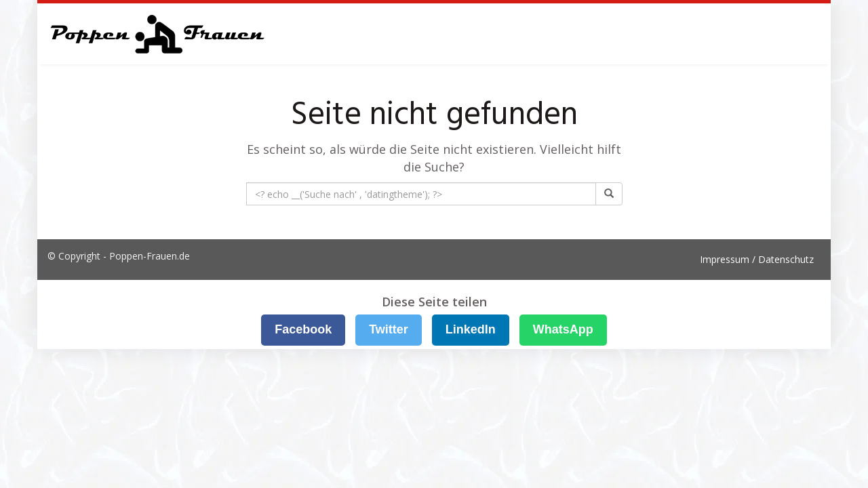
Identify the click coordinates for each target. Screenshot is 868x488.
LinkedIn (471, 329)
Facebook (303, 329)
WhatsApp (563, 329)
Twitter (389, 329)
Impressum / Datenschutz (757, 259)
